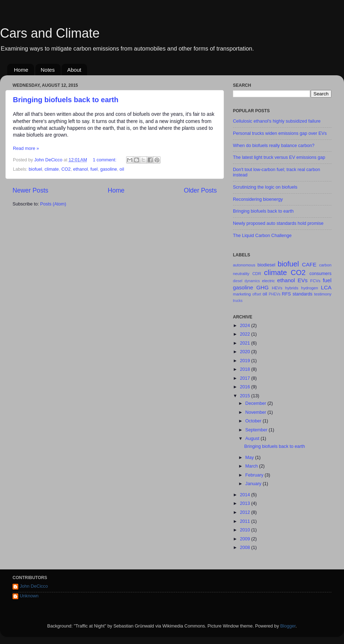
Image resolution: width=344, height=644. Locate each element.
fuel (94, 169)
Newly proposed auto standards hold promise (278, 223)
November (257, 412)
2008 (245, 548)
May (250, 458)
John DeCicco (34, 586)
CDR (257, 274)
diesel (238, 281)
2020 (245, 352)
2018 (245, 369)
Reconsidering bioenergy (258, 199)
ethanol (80, 169)
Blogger (288, 626)
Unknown (29, 596)
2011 (245, 521)
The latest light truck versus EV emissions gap (279, 157)
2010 (245, 530)
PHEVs (274, 294)
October (254, 421)
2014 (245, 495)
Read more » (26, 148)
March (252, 466)
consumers (320, 274)
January (254, 484)
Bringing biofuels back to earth (66, 100)
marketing (242, 294)
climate (52, 169)
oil (122, 169)
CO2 (66, 169)
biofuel (35, 169)
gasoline (109, 169)
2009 (245, 539)
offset (257, 294)
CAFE (309, 264)
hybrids (292, 288)
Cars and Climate (50, 33)
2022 (245, 334)
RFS (286, 294)
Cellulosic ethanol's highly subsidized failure (277, 121)
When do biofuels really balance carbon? (274, 146)
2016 (245, 387)
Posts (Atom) (53, 204)
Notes (48, 70)
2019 (245, 361)
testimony (323, 294)
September (257, 430)
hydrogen (309, 288)
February (255, 475)
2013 (245, 503)
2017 (245, 378)
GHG (262, 287)
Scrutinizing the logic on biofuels (265, 187)
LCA (326, 287)
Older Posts (200, 190)
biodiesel (267, 265)
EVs (303, 280)
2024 (245, 326)
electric (268, 281)
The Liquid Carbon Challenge (262, 236)
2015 (245, 396)
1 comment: (105, 160)
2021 (245, 343)
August (253, 439)
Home (21, 70)
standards (302, 294)
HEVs (277, 288)
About (74, 70)
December (257, 403)
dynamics (252, 281)
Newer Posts (30, 190)
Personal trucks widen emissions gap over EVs (280, 133)
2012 (245, 512)
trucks (238, 301)
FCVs (315, 281)
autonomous (244, 265)
